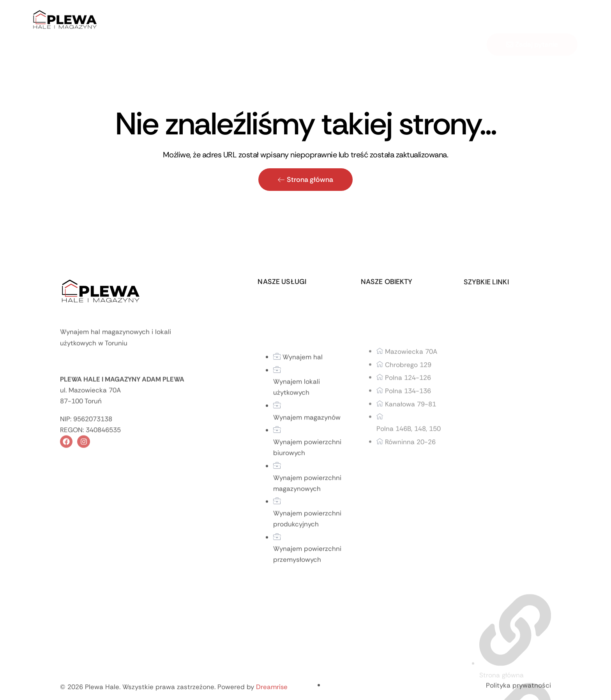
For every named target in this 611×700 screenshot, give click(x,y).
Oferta (282, 22)
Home (213, 22)
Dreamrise (272, 693)
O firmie (245, 22)
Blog (350, 22)
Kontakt (379, 22)
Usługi (320, 22)
